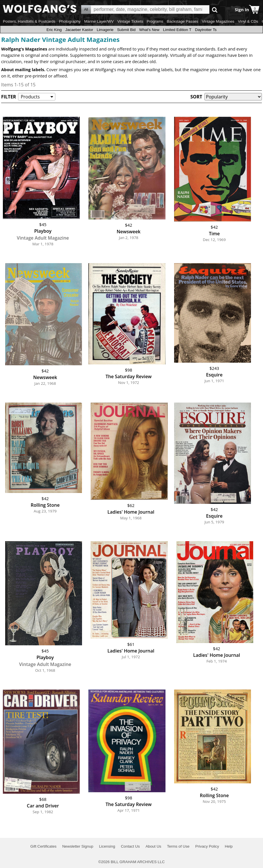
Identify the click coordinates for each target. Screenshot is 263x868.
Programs (155, 21)
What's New (149, 30)
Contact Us (130, 846)
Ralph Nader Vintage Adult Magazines (60, 39)
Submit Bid (126, 30)
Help (229, 846)
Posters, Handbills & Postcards (29, 21)
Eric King (54, 30)
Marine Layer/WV (99, 21)
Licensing (107, 846)
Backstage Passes (183, 21)
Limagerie (105, 30)
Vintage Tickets (130, 21)
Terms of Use (178, 846)
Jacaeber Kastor (79, 30)
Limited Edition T (177, 30)
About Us (153, 846)
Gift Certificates (43, 846)
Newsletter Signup (78, 846)
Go (215, 10)
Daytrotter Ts (206, 30)
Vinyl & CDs (248, 21)
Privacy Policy (207, 846)
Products (30, 97)
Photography (70, 21)
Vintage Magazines (218, 21)
